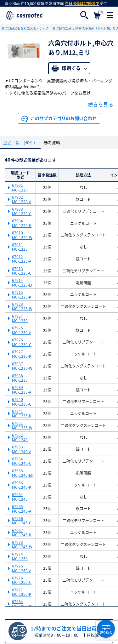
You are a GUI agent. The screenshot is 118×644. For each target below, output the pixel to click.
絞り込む (106, 629)
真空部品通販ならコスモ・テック (25, 28)
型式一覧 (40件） (20, 142)
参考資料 (52, 142)
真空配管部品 (62, 28)
